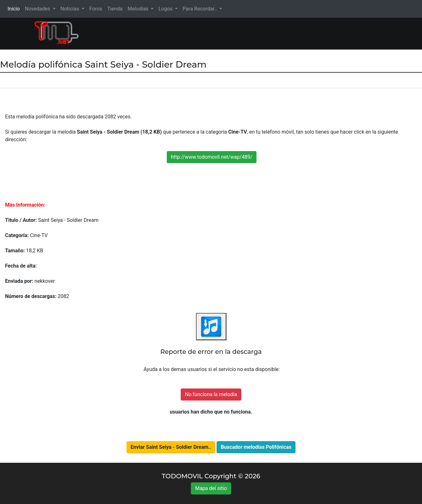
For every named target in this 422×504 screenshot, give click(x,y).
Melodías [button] (138, 9)
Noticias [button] (71, 9)
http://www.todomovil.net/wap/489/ (212, 157)
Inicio (15, 8)
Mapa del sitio (211, 488)
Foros (96, 9)
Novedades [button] (38, 9)
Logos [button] (166, 9)
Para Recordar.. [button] (200, 9)
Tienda (115, 9)
